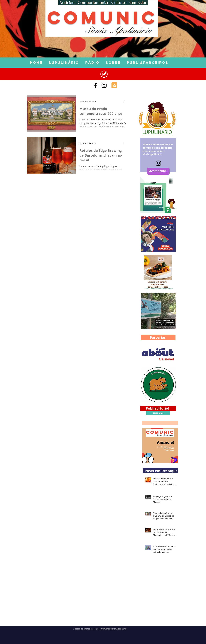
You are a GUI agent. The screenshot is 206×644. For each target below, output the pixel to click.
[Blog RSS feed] (114, 85)
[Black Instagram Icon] (104, 85)
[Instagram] (158, 163)
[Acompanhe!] (158, 171)
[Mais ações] (125, 102)
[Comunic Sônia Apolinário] (96, 85)
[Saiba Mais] (158, 413)
